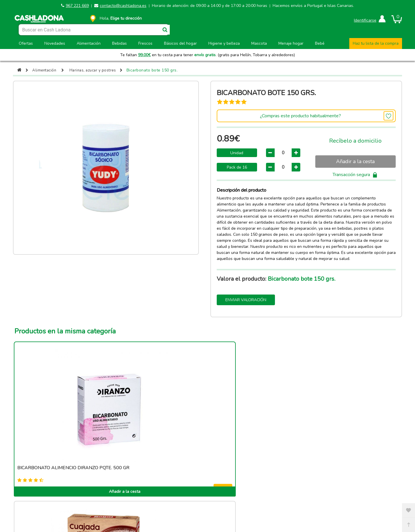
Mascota (259, 43)
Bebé (320, 43)
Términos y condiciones (255, 494)
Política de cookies (160, 494)
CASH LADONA (163, 509)
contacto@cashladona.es (123, 6)
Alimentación (89, 43)
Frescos (145, 43)
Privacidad (351, 494)
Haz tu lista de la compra (376, 43)
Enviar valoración (246, 300)
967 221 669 (77, 6)
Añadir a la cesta (355, 161)
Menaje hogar (291, 43)
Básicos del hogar (180, 43)
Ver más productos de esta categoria (207, 457)
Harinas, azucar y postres (96, 70)
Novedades (55, 43)
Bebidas (119, 43)
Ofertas (26, 43)
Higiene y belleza (224, 43)
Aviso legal (64, 494)
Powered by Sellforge (210, 509)
